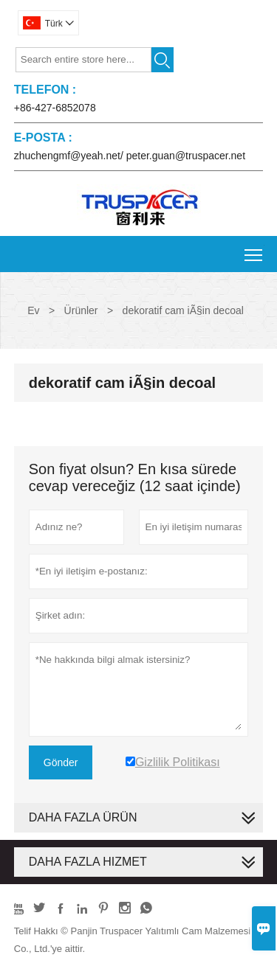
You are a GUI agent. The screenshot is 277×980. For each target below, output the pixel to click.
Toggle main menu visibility (254, 250)
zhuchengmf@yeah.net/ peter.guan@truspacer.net (130, 156)
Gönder (61, 762)
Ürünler (81, 310)
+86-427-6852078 (55, 108)
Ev (33, 310)
